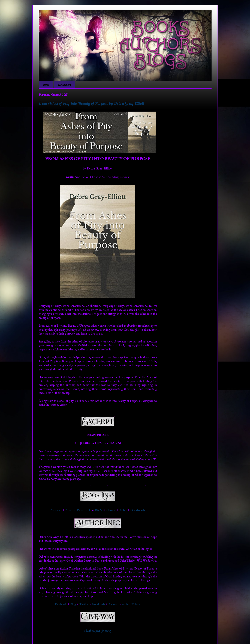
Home (46, 85)
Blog (73, 604)
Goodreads (138, 510)
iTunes (111, 510)
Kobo (123, 510)
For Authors (64, 85)
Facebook (61, 604)
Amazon (56, 510)
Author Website (131, 604)
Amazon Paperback (78, 510)
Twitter (84, 604)
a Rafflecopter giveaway (98, 631)
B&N (99, 510)
